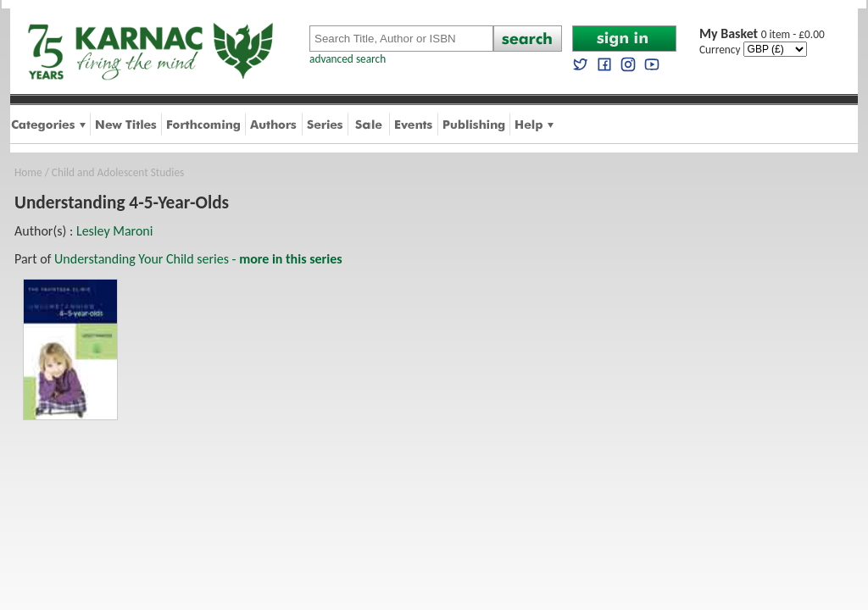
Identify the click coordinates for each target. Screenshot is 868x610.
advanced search (348, 59)
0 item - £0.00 (762, 34)
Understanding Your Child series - (198, 259)
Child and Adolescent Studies (118, 172)
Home (28, 172)
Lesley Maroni (115, 231)
